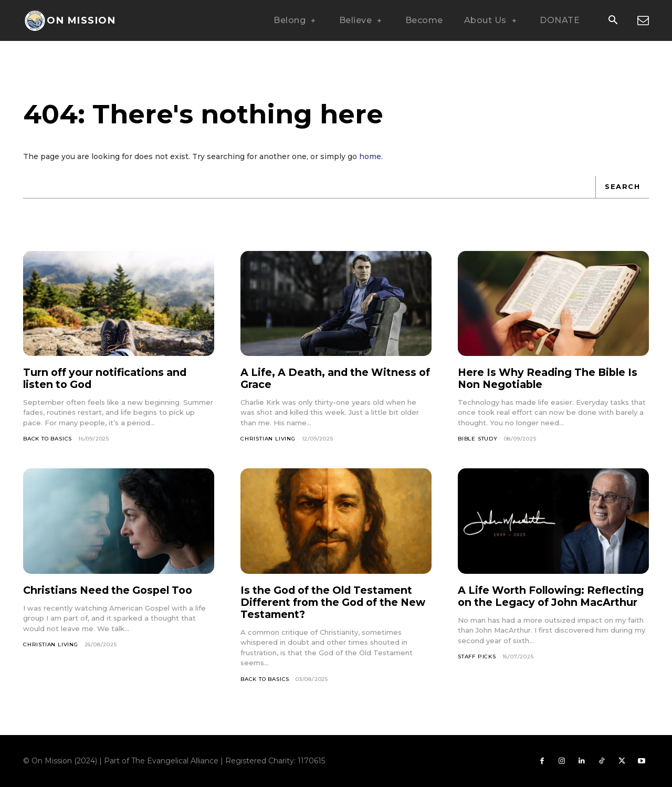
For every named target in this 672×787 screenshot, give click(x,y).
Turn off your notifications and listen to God (108, 378)
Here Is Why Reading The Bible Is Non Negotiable (551, 378)
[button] (613, 21)
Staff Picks (477, 669)
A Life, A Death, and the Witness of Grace (331, 378)
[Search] (622, 187)
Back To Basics (48, 439)
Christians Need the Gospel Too (111, 590)
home (370, 156)
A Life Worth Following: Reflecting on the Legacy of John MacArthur (550, 602)
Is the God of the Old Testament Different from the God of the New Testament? (330, 602)
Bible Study (478, 439)
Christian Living (268, 439)
